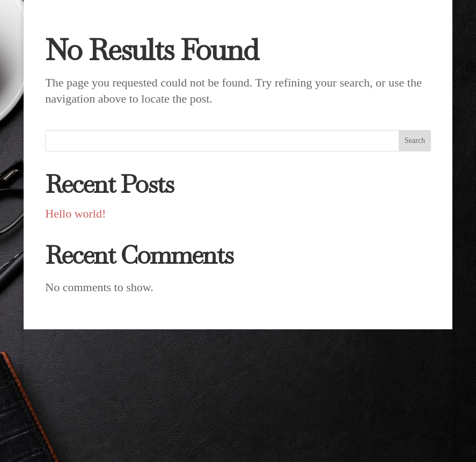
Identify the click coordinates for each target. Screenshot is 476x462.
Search (415, 140)
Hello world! (75, 214)
